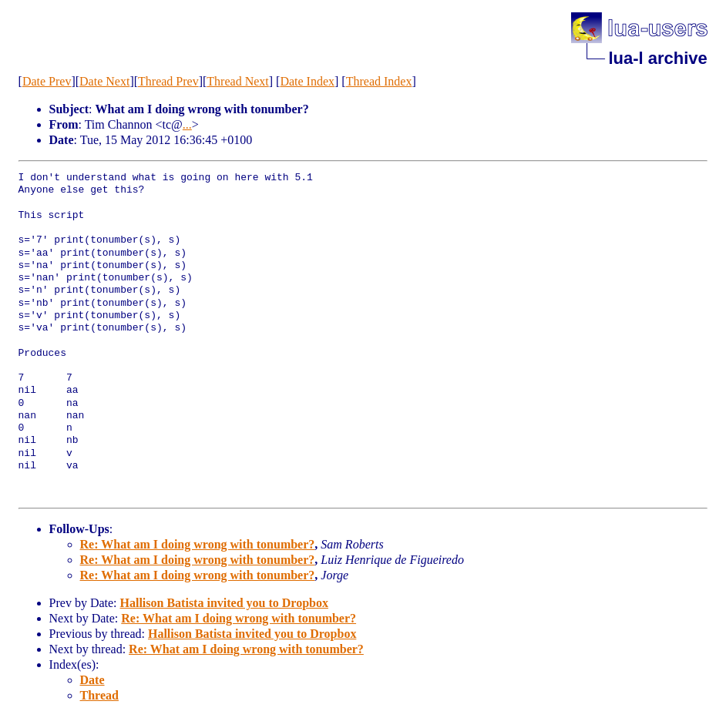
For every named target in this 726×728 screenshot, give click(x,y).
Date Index (307, 81)
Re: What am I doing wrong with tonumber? (198, 544)
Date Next (104, 81)
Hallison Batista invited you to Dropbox (224, 603)
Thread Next (237, 81)
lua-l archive (657, 58)
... (187, 124)
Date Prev (47, 81)
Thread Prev (168, 81)
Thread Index (379, 81)
